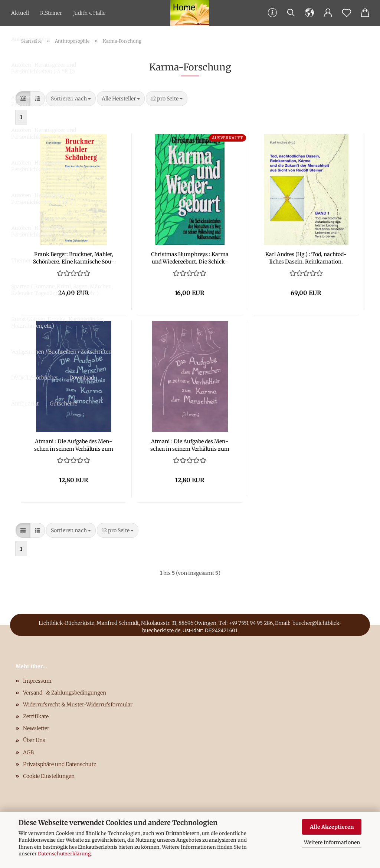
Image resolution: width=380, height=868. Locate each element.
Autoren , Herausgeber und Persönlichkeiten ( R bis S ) (44, 199)
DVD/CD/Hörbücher (35, 378)
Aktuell (20, 13)
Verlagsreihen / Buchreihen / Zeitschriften (61, 352)
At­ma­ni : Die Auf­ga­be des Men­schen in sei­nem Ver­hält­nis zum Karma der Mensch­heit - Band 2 (190, 444)
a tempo (53, 261)
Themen (22, 261)
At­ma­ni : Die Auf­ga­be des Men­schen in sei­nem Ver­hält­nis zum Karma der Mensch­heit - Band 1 (74, 444)
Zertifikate (36, 716)
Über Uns (34, 740)
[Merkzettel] (347, 13)
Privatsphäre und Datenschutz (60, 764)
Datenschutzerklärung (64, 854)
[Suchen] (291, 13)
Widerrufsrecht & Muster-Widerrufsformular (78, 705)
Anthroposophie (31, 39)
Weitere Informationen (332, 842)
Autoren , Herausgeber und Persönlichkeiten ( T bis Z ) (44, 231)
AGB (28, 752)
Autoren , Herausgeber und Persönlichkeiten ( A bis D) (44, 68)
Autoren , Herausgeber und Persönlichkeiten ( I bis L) (44, 133)
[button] (309, 13)
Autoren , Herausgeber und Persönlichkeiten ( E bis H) (44, 101)
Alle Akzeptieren (332, 827)
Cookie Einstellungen (49, 776)
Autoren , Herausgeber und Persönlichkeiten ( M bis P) (44, 166)
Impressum (37, 681)
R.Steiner (51, 13)
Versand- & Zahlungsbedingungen (65, 693)
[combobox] (167, 99)
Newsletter (36, 728)
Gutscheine (63, 404)
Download (82, 378)
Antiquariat (25, 404)
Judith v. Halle (89, 13)
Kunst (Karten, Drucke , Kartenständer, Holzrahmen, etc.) (58, 322)
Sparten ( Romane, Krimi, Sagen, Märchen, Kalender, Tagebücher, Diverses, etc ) (62, 290)
